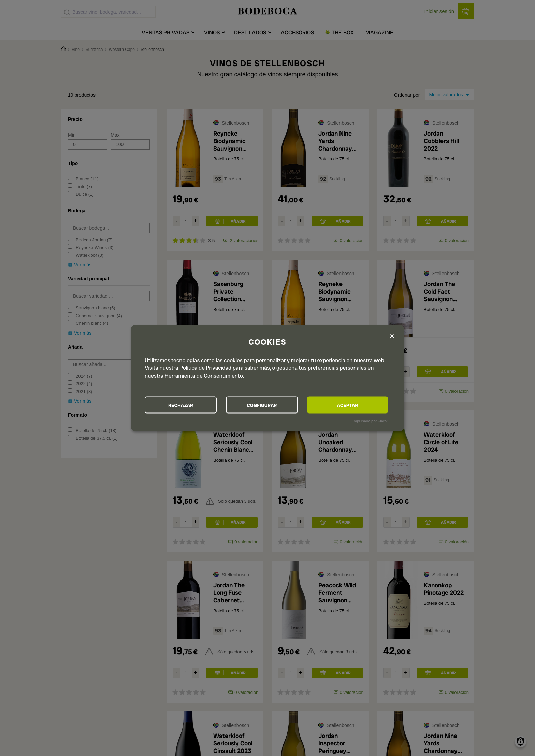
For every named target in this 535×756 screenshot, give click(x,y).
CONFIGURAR (267, 405)
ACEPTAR (351, 405)
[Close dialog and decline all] (392, 336)
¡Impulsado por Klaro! (370, 421)
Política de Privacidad (205, 368)
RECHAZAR (183, 405)
